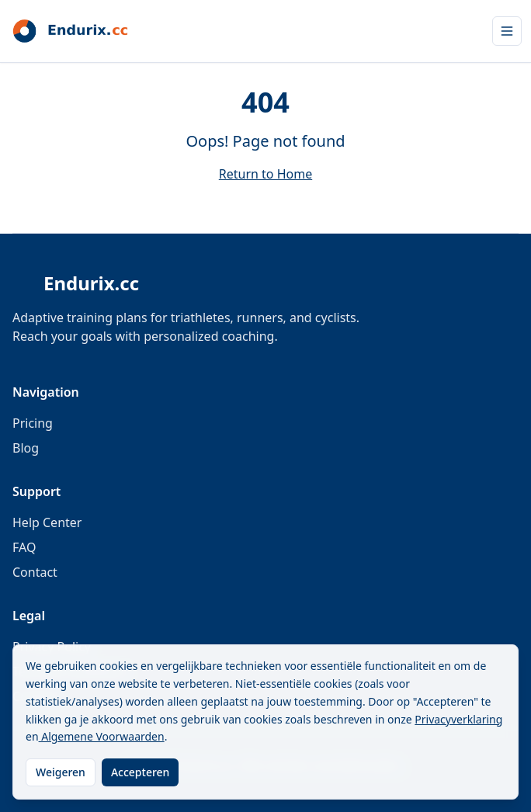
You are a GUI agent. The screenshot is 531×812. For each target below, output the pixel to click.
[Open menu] (507, 31)
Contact (35, 572)
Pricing (33, 423)
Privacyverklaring (458, 719)
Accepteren (141, 772)
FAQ (24, 547)
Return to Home (265, 174)
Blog (26, 448)
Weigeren (61, 772)
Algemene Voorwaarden (102, 736)
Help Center (47, 522)
